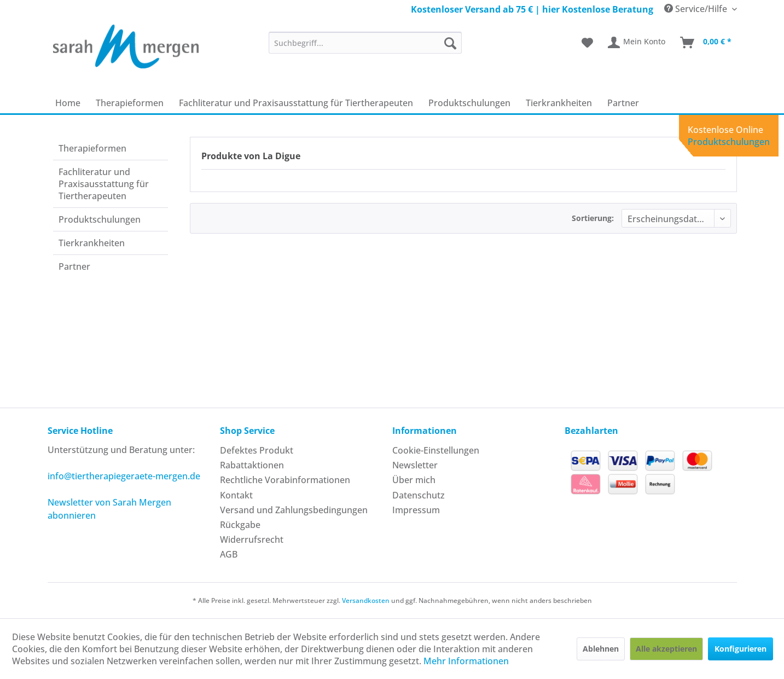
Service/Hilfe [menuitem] (697, 9)
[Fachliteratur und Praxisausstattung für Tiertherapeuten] (296, 103)
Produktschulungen (729, 142)
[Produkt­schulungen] (469, 103)
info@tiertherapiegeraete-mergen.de (124, 476)
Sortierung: (593, 218)
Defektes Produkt (257, 450)
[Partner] (623, 103)
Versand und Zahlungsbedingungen (294, 510)
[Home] (68, 103)
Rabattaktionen (252, 465)
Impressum (416, 510)
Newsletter (415, 465)
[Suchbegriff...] (365, 43)
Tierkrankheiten (92, 243)
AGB (229, 554)
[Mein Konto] (637, 43)
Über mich (414, 480)
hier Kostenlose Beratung (598, 9)
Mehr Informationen (466, 661)
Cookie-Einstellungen (436, 450)
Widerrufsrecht (252, 539)
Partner (74, 266)
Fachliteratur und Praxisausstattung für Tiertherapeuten (104, 184)
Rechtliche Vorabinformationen (285, 480)
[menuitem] (365, 43)
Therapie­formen (92, 148)
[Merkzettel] (587, 43)
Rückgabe (240, 525)
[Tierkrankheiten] (559, 103)
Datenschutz (419, 495)
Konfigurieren (741, 649)
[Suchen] (450, 43)
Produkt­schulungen (100, 219)
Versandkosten (366, 600)
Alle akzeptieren (666, 649)
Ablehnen (601, 649)
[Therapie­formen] (130, 103)
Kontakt (236, 495)
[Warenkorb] (706, 43)
